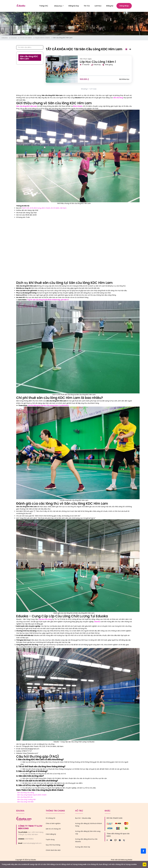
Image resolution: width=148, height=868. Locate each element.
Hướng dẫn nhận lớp (83, 847)
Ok (145, 864)
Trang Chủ (44, 6)
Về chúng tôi (50, 818)
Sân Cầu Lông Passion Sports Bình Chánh (32, 795)
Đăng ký (110, 6)
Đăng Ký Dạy (74, 6)
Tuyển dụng (50, 840)
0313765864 (29, 839)
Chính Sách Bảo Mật (53, 850)
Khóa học (59, 6)
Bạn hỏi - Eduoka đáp (83, 818)
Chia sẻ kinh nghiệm (53, 824)
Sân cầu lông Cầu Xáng (26, 793)
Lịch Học (98, 6)
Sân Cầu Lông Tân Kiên (25, 802)
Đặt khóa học (124, 80)
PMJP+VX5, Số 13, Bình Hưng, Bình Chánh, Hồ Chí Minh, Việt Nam (44, 208)
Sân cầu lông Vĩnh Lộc (25, 797)
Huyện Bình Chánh (42, 38)
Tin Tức (87, 6)
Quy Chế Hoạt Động (53, 845)
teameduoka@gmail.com (32, 844)
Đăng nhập (124, 6)
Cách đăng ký (51, 834)
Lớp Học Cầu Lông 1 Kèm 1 (98, 62)
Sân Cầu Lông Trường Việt (26, 800)
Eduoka (5, 38)
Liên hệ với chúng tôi (53, 829)
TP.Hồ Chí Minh (26, 38)
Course (14, 38)
